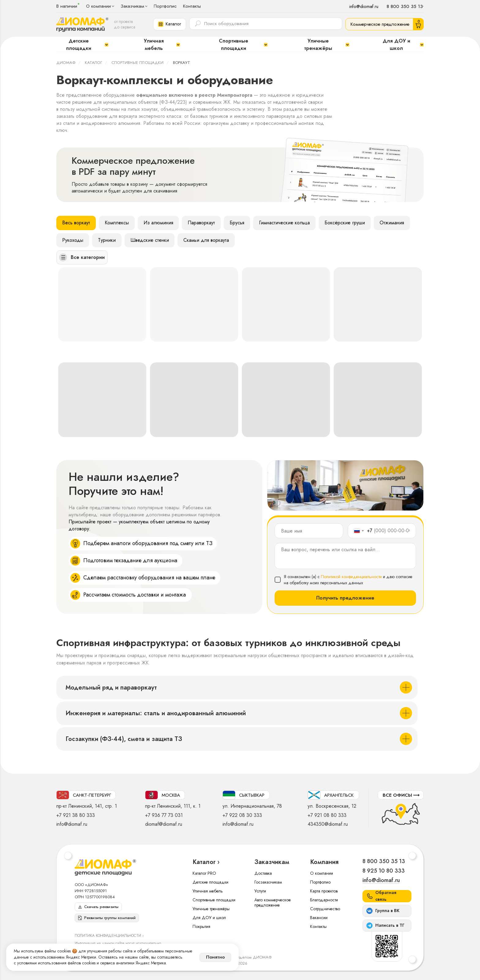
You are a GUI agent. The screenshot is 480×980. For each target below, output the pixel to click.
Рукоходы (73, 240)
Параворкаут (202, 223)
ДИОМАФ (66, 63)
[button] (170, 24)
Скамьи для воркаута (206, 240)
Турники (107, 240)
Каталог (93, 63)
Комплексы (117, 223)
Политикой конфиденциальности (351, 577)
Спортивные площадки (137, 63)
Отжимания (392, 223)
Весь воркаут (76, 223)
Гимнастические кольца (285, 223)
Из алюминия (158, 223)
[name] (309, 531)
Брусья (237, 223)
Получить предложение (345, 598)
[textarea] (345, 556)
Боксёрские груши (345, 223)
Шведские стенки (150, 240)
